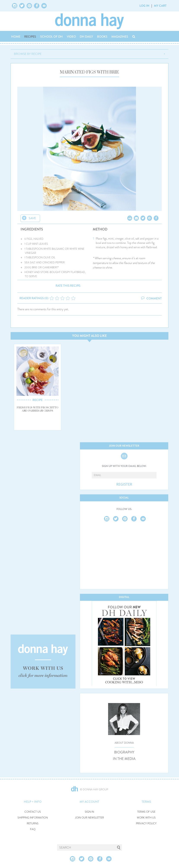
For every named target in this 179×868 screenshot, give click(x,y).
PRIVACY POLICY (146, 824)
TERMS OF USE (146, 812)
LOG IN (144, 6)
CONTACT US (33, 812)
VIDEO (71, 37)
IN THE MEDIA (124, 759)
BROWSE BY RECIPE (28, 54)
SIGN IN (89, 812)
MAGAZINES (120, 37)
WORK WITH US (146, 818)
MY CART (160, 6)
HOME (16, 37)
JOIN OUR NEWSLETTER (89, 818)
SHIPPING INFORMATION (33, 818)
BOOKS (102, 37)
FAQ (33, 829)
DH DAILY (86, 37)
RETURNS (33, 824)
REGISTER (124, 484)
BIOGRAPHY (124, 752)
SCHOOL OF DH (51, 37)
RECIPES (30, 37)
